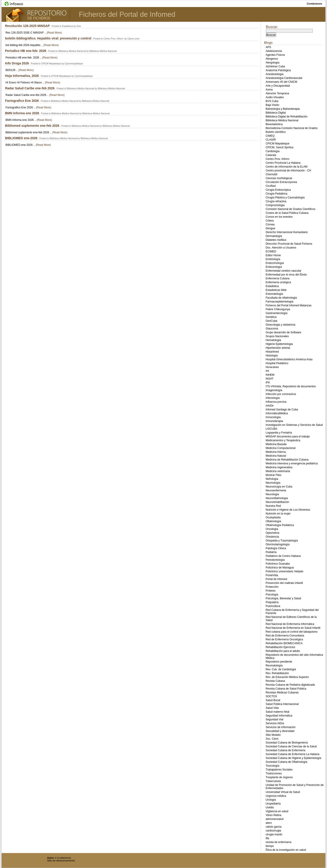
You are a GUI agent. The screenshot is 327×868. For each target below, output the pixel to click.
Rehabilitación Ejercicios (280, 647)
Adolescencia (274, 51)
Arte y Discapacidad (278, 86)
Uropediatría (273, 804)
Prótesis (271, 591)
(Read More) (54, 33)
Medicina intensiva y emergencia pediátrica (292, 463)
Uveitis (270, 807)
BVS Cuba (272, 101)
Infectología (273, 398)
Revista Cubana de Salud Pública (286, 689)
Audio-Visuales (275, 97)
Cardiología (273, 151)
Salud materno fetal (277, 712)
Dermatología (274, 236)
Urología (271, 800)
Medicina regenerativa (279, 467)
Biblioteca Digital (276, 113)
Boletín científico (276, 132)
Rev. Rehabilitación (277, 673)
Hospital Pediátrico (277, 363)
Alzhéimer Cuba (275, 66)
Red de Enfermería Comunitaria (285, 636)
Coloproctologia (275, 205)
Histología (272, 356)
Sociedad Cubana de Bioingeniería (287, 743)
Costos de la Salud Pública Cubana (287, 213)
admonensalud (275, 819)
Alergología (273, 63)
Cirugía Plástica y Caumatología (285, 197)
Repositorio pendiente (279, 662)
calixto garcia (274, 827)
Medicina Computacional (281, 448)
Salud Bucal (273, 700)
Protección (272, 587)
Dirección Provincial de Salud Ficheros (289, 244)
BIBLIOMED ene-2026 (21, 138)
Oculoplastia (273, 517)
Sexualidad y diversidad (280, 731)
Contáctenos (64, 858)
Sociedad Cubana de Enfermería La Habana (293, 754)
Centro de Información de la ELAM (287, 167)
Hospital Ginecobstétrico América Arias (289, 359)
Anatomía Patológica (278, 70)
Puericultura (273, 606)
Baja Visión (272, 105)
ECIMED (271, 251)
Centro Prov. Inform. (278, 159)
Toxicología (272, 766)
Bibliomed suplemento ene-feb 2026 (32, 126)
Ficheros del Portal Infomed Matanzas (289, 305)
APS (268, 47)
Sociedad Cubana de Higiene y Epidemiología (294, 758)
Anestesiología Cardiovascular (284, 78)
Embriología (273, 259)
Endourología (274, 267)
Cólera (270, 221)
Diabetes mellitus (276, 240)
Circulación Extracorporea (281, 182)
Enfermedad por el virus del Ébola (286, 275)
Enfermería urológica (278, 282)
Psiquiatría (272, 602)
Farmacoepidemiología (280, 302)
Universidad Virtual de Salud (283, 792)
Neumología (273, 483)
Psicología (272, 595)
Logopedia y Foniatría (279, 433)
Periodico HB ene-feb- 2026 (26, 51)
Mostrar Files (274, 475)
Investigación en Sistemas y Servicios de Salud (294, 425)
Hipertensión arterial (278, 348)
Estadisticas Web (276, 290)
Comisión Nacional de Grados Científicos (291, 209)
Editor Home (273, 255)
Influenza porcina (276, 402)
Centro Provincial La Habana (283, 163)
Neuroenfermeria (276, 490)
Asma (269, 90)
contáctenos (315, 4)
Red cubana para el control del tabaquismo (292, 632)
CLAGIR (271, 140)
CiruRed (271, 186)
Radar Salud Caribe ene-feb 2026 (30, 88)
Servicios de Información (281, 727)
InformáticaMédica (277, 413)
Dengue (270, 228)
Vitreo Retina (274, 815)
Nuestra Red (273, 506)
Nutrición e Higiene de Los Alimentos (288, 510)
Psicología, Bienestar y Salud (283, 598)
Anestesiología (275, 74)
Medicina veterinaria (278, 471)
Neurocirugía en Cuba (279, 487)
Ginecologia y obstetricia (281, 325)
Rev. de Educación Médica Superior (287, 677)
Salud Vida (272, 708)
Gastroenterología (277, 313)
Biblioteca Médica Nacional (282, 120)
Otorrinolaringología (278, 544)
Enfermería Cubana (278, 278)
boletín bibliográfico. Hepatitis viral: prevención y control (48, 38)
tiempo (270, 846)
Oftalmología (273, 521)
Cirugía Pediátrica (276, 194)
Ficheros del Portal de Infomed (127, 14)
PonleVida (272, 575)
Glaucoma (272, 329)
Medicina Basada (276, 444)
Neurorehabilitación (277, 502)
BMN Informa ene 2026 (22, 113)
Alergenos (272, 59)
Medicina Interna (276, 452)
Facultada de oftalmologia (281, 298)
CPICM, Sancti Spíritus (280, 147)
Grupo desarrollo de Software (284, 332)
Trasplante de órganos (279, 777)
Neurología (272, 494)
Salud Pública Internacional (282, 704)
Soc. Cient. (272, 739)
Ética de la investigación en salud (286, 850)
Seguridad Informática (279, 716)
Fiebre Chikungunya (278, 309)
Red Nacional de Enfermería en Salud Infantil (293, 628)
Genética (271, 317)
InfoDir (270, 406)
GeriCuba (271, 321)
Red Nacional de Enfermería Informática (290, 624)
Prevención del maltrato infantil (284, 583)
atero (269, 823)
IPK (268, 383)
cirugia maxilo (274, 834)
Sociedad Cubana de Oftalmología (286, 762)
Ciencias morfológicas (279, 178)
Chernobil (271, 174)
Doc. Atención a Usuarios (281, 248)
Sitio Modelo (273, 735)
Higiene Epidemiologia (279, 344)
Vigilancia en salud (277, 811)
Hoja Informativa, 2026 (22, 76)
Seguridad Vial (275, 719)
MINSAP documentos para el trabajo (288, 436)
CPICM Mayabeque (278, 144)
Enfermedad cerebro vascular (284, 271)
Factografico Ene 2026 (22, 101)
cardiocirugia (273, 831)
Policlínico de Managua (280, 568)
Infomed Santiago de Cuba (282, 410)
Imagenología (274, 390)
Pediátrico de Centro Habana (283, 556)
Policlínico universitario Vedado (285, 571)
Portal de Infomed (276, 579)
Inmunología (273, 417)
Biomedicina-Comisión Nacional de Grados (292, 128)
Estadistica (272, 286)
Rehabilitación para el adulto (283, 651)
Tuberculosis (273, 781)
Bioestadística (274, 124)
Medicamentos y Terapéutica (283, 440)
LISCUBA (271, 429)
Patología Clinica (276, 548)
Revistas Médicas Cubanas (282, 692)
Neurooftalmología (277, 498)
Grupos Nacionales (277, 336)
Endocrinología (275, 263)
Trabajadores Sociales (279, 770)
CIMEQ (270, 136)
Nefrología (272, 479)
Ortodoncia (272, 537)
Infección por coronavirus (281, 394)
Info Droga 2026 (17, 63)
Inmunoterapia (274, 421)
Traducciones (274, 773)
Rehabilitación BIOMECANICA (284, 643)
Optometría (272, 533)
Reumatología (274, 666)
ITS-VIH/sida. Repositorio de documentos (291, 386)
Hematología (273, 340)
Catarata (271, 155)
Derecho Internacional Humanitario (287, 232)
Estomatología (274, 294)
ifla (267, 838)
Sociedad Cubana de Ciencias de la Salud (291, 746)
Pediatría (271, 552)
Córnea (270, 224)
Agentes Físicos (275, 55)
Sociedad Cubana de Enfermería (286, 750)
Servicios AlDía (275, 723)
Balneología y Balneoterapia (283, 109)
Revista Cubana (275, 681)
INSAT (270, 379)
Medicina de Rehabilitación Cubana (287, 460)
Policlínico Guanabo (278, 564)
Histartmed (272, 352)
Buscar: (272, 27)
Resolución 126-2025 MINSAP (27, 26)
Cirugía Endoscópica (278, 190)
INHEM (270, 375)
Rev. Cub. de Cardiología (281, 669)
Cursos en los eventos (279, 217)
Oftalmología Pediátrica (280, 525)
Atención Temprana (277, 93)
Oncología (272, 529)
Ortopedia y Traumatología (282, 541)
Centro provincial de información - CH (288, 171)
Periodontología (275, 560)
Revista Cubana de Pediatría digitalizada (290, 685)
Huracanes (272, 367)
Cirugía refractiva (276, 201)
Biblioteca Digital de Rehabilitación (287, 117)
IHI (267, 371)
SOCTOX (271, 696)
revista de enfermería (279, 842)
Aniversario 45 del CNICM (281, 82)
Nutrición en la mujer (278, 514)
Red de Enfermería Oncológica (284, 639)
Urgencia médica (276, 796)
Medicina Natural (276, 456)
